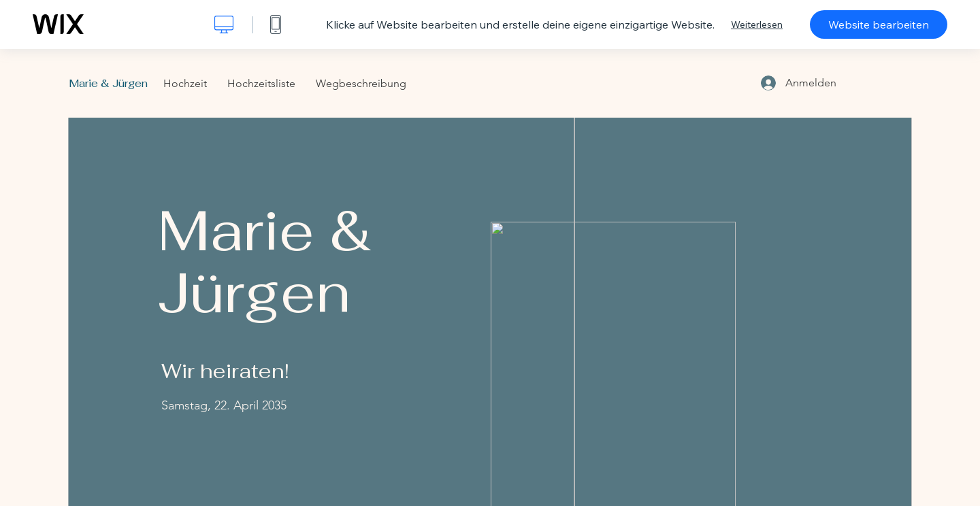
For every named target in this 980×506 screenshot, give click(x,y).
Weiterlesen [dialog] (757, 24)
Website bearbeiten (879, 24)
